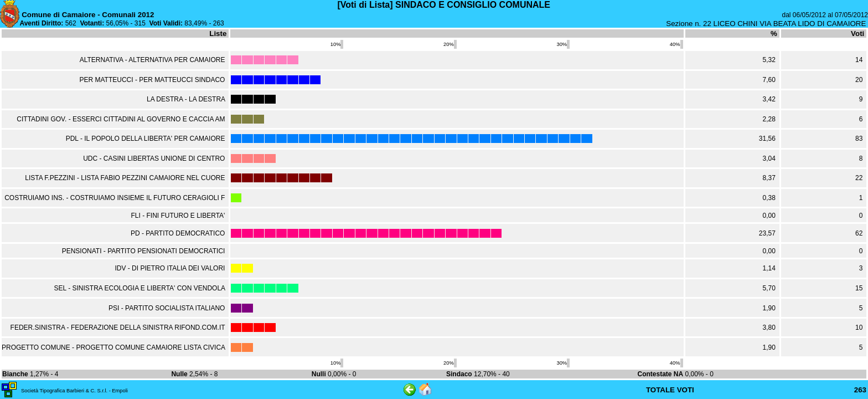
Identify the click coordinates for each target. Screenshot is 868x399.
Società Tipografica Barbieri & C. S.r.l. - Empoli (74, 391)
